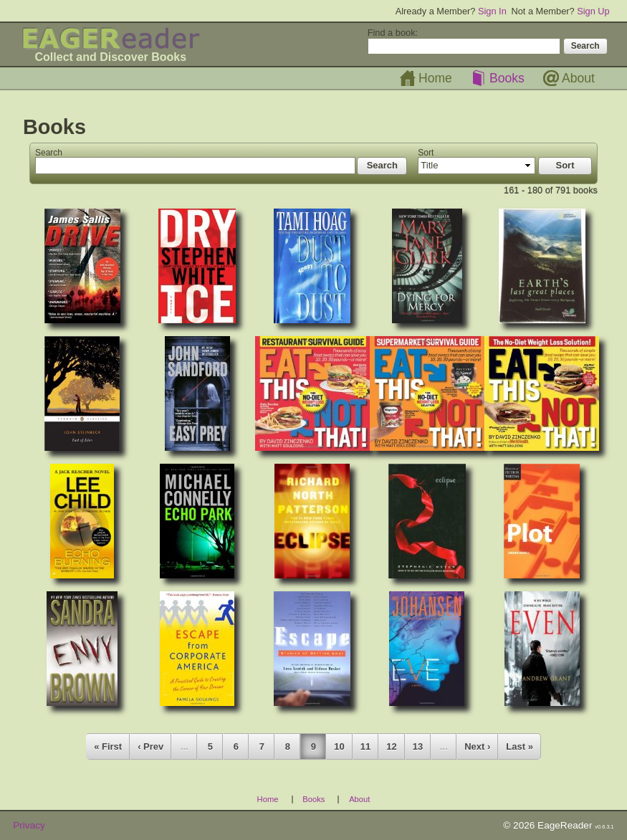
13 (418, 746)
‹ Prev (150, 746)
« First (108, 746)
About (578, 78)
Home (435, 78)
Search (49, 153)
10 (339, 746)
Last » (520, 746)
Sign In (492, 11)
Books (507, 78)
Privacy (29, 825)
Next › (477, 746)
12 (391, 746)
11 (365, 746)
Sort (426, 153)
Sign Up (593, 11)
